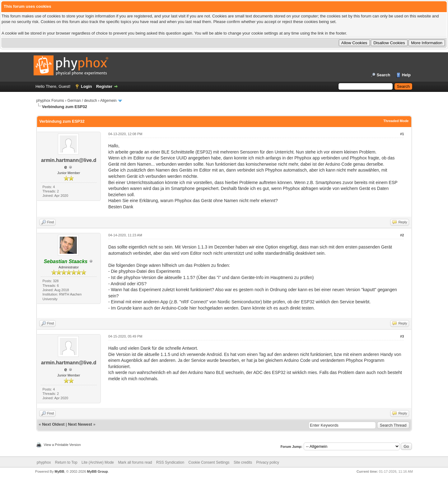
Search (383, 75)
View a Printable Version (62, 445)
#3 (402, 336)
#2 (402, 235)
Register (104, 86)
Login (86, 86)
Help (406, 75)
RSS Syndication (170, 462)
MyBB (59, 471)
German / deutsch (82, 101)
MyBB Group (98, 471)
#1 (402, 134)
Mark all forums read (135, 462)
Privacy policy (268, 462)
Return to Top (66, 462)
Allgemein (108, 101)
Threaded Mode (396, 121)
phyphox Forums (50, 101)
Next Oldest (53, 424)
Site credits (243, 462)
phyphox (44, 462)
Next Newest (80, 424)
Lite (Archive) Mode (98, 462)
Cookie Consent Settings (209, 462)
